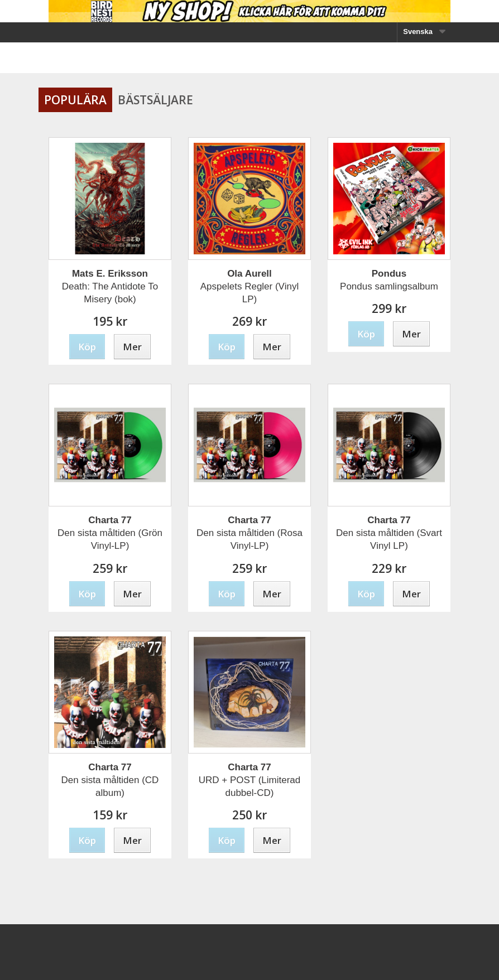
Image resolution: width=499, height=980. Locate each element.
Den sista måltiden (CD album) (110, 780)
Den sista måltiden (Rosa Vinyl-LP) (249, 533)
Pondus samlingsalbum (389, 280)
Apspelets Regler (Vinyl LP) (249, 286)
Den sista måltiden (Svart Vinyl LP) (389, 533)
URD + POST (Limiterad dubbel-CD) (249, 780)
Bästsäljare (155, 100)
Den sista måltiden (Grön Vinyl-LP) (110, 533)
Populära (75, 100)
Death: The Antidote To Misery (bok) (110, 286)
